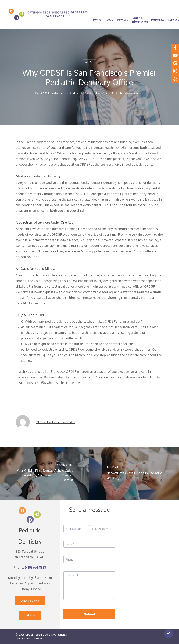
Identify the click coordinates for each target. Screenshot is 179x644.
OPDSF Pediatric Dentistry (59, 93)
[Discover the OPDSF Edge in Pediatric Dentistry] (134, 474)
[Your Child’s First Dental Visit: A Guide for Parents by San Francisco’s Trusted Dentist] (45, 474)
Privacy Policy (35, 638)
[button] (30, 601)
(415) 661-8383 (35, 567)
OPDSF (89, 62)
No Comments (130, 93)
